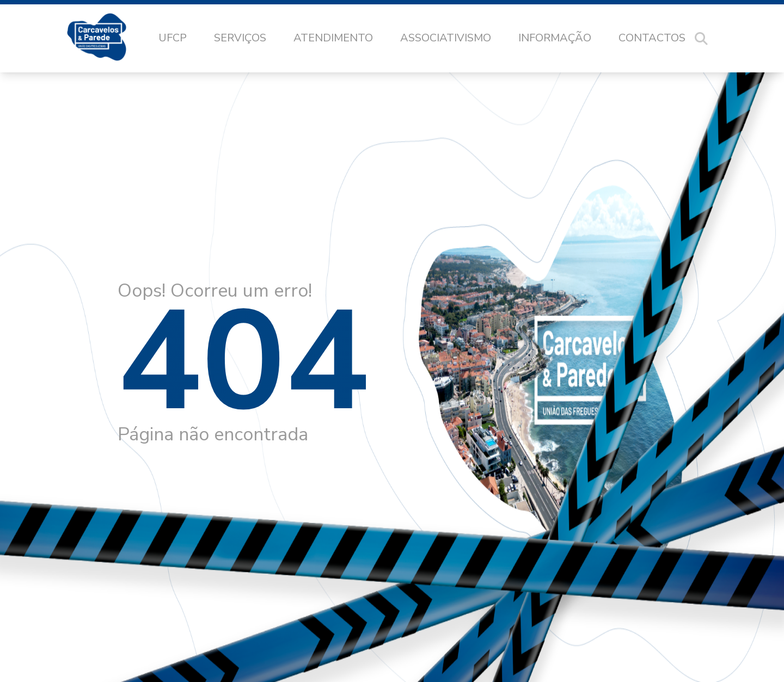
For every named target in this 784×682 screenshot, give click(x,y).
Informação (555, 38)
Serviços (240, 38)
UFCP (173, 38)
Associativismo (446, 38)
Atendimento (333, 38)
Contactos (652, 38)
